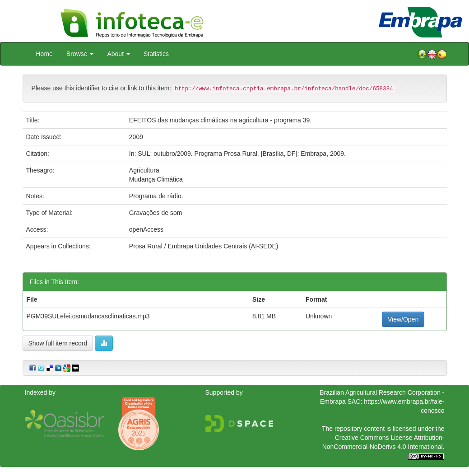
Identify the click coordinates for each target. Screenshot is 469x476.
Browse (80, 54)
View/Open (403, 319)
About (118, 54)
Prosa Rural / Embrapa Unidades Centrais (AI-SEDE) (204, 246)
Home (44, 54)
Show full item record (58, 343)
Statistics (156, 54)
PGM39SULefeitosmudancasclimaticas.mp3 (88, 316)
